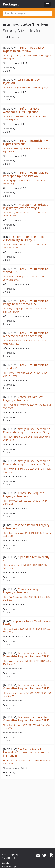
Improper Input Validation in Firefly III (27, 623)
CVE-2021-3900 (31, 501)
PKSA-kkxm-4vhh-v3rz (13, 661)
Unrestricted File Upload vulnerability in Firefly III (25, 238)
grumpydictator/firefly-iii (26, 24)
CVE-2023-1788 (32, 149)
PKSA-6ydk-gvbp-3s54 (13, 629)
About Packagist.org (10, 854)
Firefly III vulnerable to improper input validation (26, 174)
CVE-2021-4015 (31, 437)
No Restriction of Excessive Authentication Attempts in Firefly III (27, 752)
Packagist (11, 4)
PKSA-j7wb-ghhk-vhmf (14, 405)
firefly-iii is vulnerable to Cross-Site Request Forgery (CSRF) (27, 430)
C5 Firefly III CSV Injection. (21, 81)
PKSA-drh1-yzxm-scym (14, 213)
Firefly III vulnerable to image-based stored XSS (26, 302)
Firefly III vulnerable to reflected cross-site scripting (26, 334)
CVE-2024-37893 (31, 56)
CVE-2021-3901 (32, 533)
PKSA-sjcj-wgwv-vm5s (13, 181)
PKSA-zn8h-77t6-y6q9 (13, 277)
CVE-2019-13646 (32, 341)
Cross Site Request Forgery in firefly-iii (23, 398)
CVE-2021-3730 (33, 693)
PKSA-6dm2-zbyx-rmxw (14, 88)
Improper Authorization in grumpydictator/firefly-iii (27, 206)
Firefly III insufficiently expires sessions (25, 142)
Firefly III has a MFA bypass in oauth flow (24, 49)
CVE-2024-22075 (32, 116)
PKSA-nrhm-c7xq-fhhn (14, 469)
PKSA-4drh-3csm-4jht (13, 149)
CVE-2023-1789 (32, 181)
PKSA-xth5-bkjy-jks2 (13, 565)
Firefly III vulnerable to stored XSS (26, 270)
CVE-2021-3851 (30, 565)
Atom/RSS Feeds (9, 858)
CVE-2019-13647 (33, 309)
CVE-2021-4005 (32, 405)
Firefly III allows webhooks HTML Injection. (21, 110)
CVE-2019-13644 (34, 373)
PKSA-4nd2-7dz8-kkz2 (13, 116)
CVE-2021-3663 (32, 760)
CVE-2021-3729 (30, 725)
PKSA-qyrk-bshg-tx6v (13, 437)
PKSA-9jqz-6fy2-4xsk (13, 725)
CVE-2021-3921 (33, 469)
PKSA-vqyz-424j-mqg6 (14, 309)
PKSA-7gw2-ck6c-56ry (13, 597)
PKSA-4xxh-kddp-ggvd (14, 533)
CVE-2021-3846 (33, 245)
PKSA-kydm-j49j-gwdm (14, 693)
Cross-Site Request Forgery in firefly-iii (23, 495)
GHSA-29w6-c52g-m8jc (37, 88)
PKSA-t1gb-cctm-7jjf (13, 56)
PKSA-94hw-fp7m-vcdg (14, 373)
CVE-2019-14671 (32, 629)
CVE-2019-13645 (32, 277)
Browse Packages (9, 866)
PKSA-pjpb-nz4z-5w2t (13, 760)
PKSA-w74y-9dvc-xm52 (14, 245)
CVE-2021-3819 (32, 597)
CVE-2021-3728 (32, 661)
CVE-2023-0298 (33, 213)
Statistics (6, 863)
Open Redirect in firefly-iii (27, 559)
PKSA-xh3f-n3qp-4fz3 (13, 341)
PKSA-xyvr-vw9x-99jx (13, 501)
